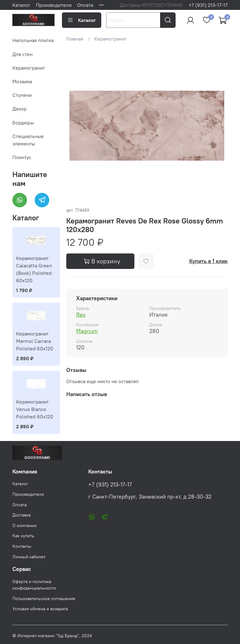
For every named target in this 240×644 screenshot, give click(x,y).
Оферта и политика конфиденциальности (34, 585)
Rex (81, 315)
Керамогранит (110, 39)
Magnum (87, 331)
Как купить (23, 536)
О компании (24, 525)
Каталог (21, 5)
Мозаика (22, 81)
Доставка (22, 515)
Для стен (22, 54)
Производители (54, 5)
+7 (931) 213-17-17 (208, 5)
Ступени (22, 95)
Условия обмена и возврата (40, 609)
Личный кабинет (29, 557)
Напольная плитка (33, 40)
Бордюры (23, 123)
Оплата (85, 5)
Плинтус (22, 157)
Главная (75, 39)
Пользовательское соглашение (44, 599)
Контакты (22, 546)
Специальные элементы (28, 140)
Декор (20, 109)
